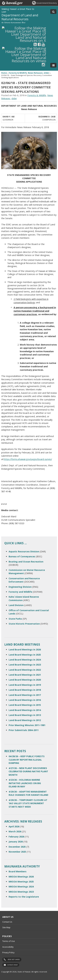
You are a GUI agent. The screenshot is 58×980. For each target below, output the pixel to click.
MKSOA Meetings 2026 (21, 877)
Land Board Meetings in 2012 (25, 720)
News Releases (35, 73)
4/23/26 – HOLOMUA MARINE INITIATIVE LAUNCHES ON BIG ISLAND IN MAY (25, 783)
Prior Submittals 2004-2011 (24, 730)
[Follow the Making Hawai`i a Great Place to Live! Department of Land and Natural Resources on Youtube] (43, 44)
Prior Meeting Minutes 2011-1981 (27, 725)
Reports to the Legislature (24, 897)
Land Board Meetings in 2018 (25, 690)
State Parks (15, 619)
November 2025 (17, 852)
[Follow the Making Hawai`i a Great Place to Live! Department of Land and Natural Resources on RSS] (35, 44)
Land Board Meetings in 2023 (25, 665)
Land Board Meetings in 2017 (25, 695)
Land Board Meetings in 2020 (25, 680)
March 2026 (15, 831)
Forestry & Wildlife (18, 73)
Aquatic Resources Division (24, 551)
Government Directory (46, 3)
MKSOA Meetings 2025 (21, 882)
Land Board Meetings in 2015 (25, 705)
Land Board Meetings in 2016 (25, 700)
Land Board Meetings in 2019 (25, 685)
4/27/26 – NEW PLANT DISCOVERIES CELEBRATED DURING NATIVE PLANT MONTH (28, 771)
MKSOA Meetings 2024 (21, 887)
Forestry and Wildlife (20, 592)
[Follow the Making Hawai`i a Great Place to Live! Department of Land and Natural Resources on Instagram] (43, 65)
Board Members (18, 871)
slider (46, 73)
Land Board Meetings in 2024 (25, 660)
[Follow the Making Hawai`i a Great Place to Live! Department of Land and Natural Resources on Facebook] (39, 44)
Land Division (16, 605)
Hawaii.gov (12, 3)
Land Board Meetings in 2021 (25, 675)
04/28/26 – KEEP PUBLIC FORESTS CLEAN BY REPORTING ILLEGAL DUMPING (27, 760)
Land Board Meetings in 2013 (25, 715)
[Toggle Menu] (53, 65)
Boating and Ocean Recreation (26, 562)
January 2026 (16, 842)
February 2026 (16, 837)
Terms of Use (9, 941)
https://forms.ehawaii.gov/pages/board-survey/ (28, 459)
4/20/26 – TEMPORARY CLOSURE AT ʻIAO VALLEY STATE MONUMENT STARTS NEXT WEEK (28, 803)
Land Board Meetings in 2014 (25, 710)
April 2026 (14, 826)
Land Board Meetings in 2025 (25, 655)
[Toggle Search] (53, 12)
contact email (12, 965)
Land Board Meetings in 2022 (25, 670)
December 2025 (17, 847)
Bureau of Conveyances (22, 556)
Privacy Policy (8, 952)
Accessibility (8, 947)
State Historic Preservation (24, 624)
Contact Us (7, 922)
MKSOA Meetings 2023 (21, 892)
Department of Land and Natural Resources (20, 17)
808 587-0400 (14, 959)
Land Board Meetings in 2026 (25, 650)
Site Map (6, 927)
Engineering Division (20, 587)
